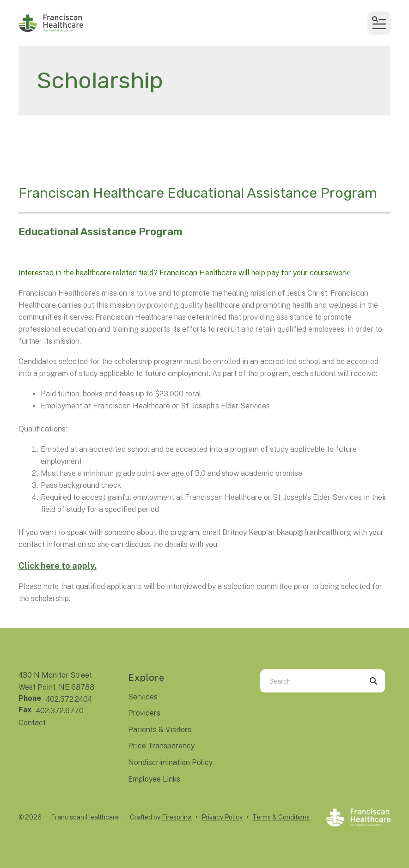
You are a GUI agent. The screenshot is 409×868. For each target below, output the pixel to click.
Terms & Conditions (281, 817)
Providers (144, 713)
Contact (32, 723)
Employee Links (154, 779)
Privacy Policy (222, 817)
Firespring (177, 817)
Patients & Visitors (160, 730)
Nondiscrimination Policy (170, 762)
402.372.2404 (69, 699)
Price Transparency (161, 746)
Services (143, 697)
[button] (379, 23)
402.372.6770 (60, 711)
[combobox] (311, 681)
